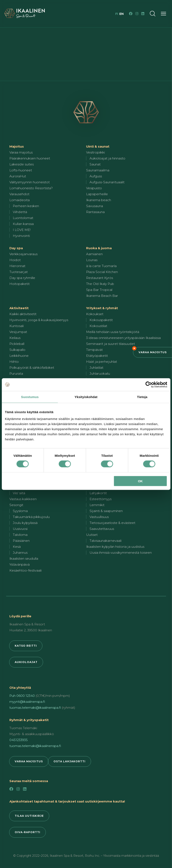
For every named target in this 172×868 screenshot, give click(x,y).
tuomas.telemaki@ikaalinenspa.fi (35, 708)
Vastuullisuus (99, 517)
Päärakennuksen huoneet (30, 158)
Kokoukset (95, 314)
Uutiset (92, 535)
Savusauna (95, 206)
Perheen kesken (26, 206)
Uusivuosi (20, 529)
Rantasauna (95, 212)
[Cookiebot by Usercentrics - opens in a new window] (148, 385)
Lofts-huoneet (21, 170)
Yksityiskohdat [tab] (86, 397)
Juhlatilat (96, 368)
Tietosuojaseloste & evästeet (112, 523)
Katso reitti (26, 646)
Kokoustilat (98, 326)
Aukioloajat (26, 662)
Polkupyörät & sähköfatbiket (32, 368)
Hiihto (14, 362)
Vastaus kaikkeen (23, 499)
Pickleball (17, 344)
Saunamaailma (98, 170)
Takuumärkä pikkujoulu (31, 517)
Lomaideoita (20, 200)
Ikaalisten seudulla (24, 559)
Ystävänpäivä (20, 564)
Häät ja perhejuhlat (102, 362)
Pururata (16, 374)
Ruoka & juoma (99, 248)
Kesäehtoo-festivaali (25, 570)
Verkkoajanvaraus (23, 254)
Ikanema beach (99, 200)
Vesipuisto (94, 188)
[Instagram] (137, 14)
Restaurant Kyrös (100, 278)
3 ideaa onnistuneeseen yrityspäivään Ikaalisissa (123, 338)
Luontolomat (23, 218)
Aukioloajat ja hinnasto (107, 158)
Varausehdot (19, 194)
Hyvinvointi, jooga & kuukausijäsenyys (39, 320)
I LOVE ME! (22, 230)
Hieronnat (17, 266)
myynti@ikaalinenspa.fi (27, 702)
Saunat (95, 164)
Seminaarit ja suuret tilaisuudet (111, 344)
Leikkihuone (19, 356)
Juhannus (20, 553)
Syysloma (20, 511)
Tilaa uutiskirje (29, 816)
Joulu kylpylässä (25, 523)
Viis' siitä (19, 493)
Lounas (92, 260)
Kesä (17, 547)
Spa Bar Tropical (99, 290)
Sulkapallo (17, 350)
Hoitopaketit (20, 284)
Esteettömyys (100, 499)
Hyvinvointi (21, 236)
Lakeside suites (22, 164)
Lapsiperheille (97, 194)
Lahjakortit (98, 493)
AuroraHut (18, 176)
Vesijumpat (18, 332)
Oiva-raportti (27, 832)
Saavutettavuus (102, 529)
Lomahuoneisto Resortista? (31, 188)
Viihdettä (20, 212)
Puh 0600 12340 (22, 696)
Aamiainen (94, 254)
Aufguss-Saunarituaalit (107, 182)
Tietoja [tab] (142, 397)
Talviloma (20, 535)
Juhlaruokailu (100, 374)
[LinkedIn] (143, 14)
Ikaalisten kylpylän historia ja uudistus (115, 547)
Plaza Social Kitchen (102, 272)
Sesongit (16, 505)
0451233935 (19, 740)
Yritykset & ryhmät (102, 308)
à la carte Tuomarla (101, 266)
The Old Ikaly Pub (100, 284)
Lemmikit (97, 505)
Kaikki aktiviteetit (23, 314)
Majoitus (17, 146)
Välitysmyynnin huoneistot (30, 182)
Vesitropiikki (95, 152)
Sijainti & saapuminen (106, 511)
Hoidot (15, 260)
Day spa (16, 248)
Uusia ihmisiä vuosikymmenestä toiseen (121, 553)
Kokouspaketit (101, 320)
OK (140, 481)
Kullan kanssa (23, 224)
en (121, 14)
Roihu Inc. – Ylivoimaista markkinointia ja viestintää (122, 856)
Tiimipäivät (94, 350)
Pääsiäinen (21, 541)
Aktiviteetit (19, 308)
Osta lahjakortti (69, 761)
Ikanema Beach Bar (102, 296)
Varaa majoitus (153, 352)
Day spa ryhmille (22, 278)
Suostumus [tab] (30, 397)
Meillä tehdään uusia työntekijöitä (113, 332)
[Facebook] (131, 14)
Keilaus (15, 338)
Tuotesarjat (19, 272)
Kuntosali (17, 326)
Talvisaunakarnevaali (106, 541)
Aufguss (96, 176)
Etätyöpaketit (97, 356)
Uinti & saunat (98, 146)
